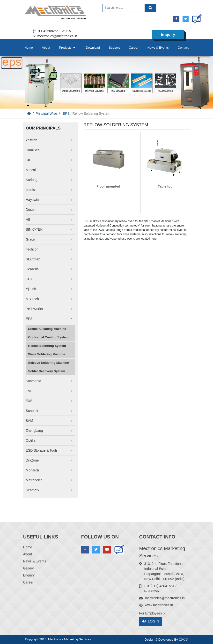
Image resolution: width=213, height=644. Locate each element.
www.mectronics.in (159, 605)
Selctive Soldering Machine (49, 363)
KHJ (29, 279)
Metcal (31, 170)
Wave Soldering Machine (47, 354)
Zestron (32, 140)
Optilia (31, 440)
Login (151, 621)
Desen (31, 210)
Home (29, 48)
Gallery (29, 568)
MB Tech (32, 299)
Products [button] (67, 48)
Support (114, 48)
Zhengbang (34, 431)
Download (93, 48)
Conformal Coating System (48, 337)
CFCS (183, 640)
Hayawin (32, 200)
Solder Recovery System (47, 371)
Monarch (32, 470)
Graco (30, 239)
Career (134, 48)
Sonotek (32, 411)
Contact (183, 48)
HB (28, 220)
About (46, 48)
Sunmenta (34, 381)
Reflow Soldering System (47, 346)
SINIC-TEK (34, 229)
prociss (31, 190)
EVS (29, 391)
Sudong (32, 180)
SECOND (33, 259)
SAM (29, 421)
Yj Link (31, 289)
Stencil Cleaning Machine (47, 329)
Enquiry (168, 34)
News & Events (158, 48)
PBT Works (34, 309)
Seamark (33, 490)
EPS (66, 114)
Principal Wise (46, 114)
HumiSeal (33, 150)
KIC (29, 160)
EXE (29, 401)
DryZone (32, 460)
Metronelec (34, 480)
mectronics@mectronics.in (57, 36)
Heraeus (32, 269)
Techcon (32, 249)
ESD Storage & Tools (42, 450)
